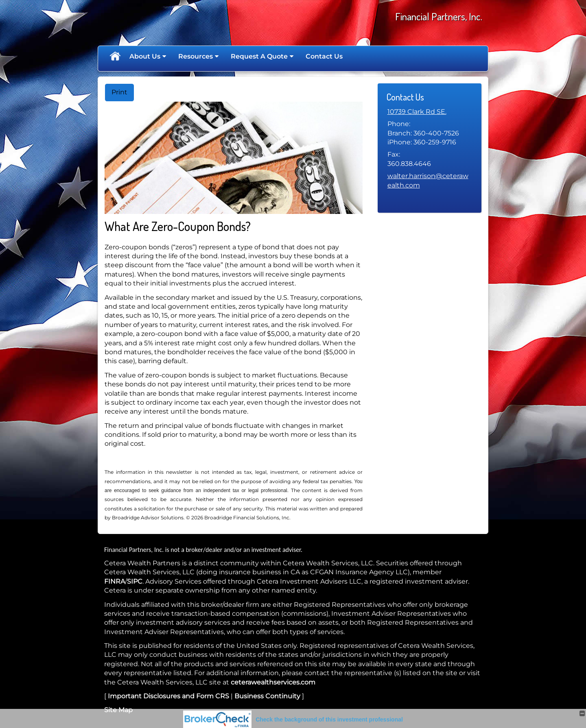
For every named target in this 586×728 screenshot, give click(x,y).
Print (119, 92)
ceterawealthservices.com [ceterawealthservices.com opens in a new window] (273, 682)
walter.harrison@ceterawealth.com (428, 180)
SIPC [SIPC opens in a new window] (135, 581)
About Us (145, 56)
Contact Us (324, 56)
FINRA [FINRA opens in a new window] (115, 581)
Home (115, 57)
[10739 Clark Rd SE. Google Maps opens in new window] (417, 112)
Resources (196, 56)
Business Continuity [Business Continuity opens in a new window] (267, 696)
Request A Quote (259, 56)
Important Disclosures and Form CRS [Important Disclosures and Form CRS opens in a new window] (168, 696)
